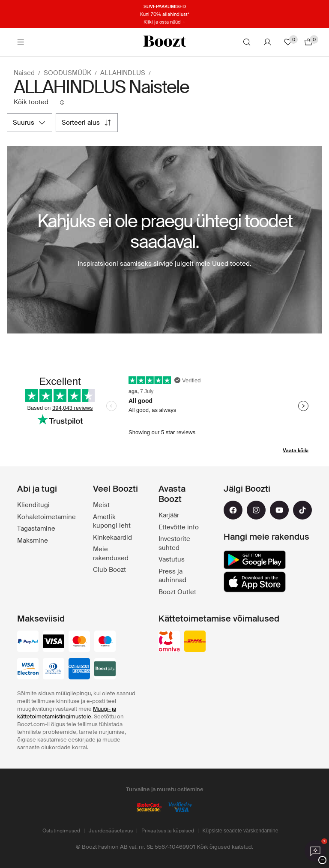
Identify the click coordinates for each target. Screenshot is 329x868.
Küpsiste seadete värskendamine (241, 831)
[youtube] (279, 510)
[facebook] (233, 510)
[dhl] (195, 642)
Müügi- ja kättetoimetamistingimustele (67, 713)
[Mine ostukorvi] (308, 42)
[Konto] (267, 42)
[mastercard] (79, 642)
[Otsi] (247, 42)
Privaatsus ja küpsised (168, 831)
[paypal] (28, 642)
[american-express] (79, 670)
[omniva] (169, 642)
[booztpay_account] (105, 670)
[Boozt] (164, 42)
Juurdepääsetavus (111, 831)
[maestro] (105, 642)
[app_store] (255, 582)
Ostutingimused (61, 831)
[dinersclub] (54, 670)
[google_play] (255, 560)
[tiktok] (302, 510)
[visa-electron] (28, 670)
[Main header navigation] (21, 42)
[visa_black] (54, 642)
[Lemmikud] (288, 42)
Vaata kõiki (296, 451)
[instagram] (256, 510)
